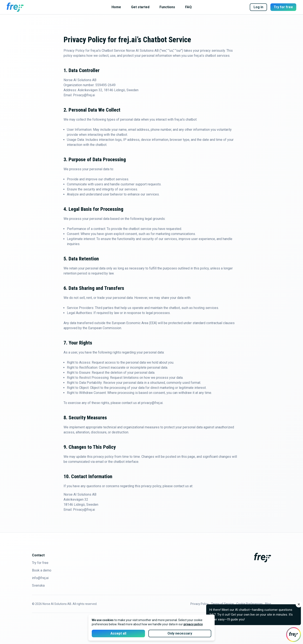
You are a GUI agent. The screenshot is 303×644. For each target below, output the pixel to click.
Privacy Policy (199, 604)
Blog (268, 604)
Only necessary (180, 633)
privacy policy (193, 624)
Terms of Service (222, 604)
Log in (258, 7)
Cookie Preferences (249, 604)
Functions (167, 7)
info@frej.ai (40, 578)
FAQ (188, 7)
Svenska (38, 585)
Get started (140, 7)
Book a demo (42, 570)
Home (116, 7)
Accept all (118, 633)
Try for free (283, 7)
